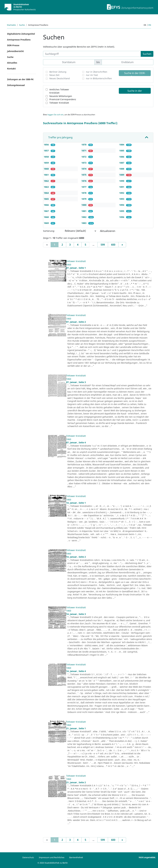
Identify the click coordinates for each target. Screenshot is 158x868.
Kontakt (11, 69)
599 (103, 245)
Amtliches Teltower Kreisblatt (59, 91)
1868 (47, 217)
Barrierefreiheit (76, 857)
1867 (47, 211)
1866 (47, 205)
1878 (84, 193)
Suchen (147, 54)
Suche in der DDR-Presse (135, 74)
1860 (47, 169)
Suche (22, 25)
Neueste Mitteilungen (61, 96)
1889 (122, 175)
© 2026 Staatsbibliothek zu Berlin (53, 863)
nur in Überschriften (97, 72)
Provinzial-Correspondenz (63, 99)
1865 (47, 199)
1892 (122, 193)
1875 (84, 175)
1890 (122, 181)
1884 (122, 145)
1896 (122, 217)
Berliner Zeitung (58, 72)
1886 (122, 157)
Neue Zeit (54, 75)
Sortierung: (49, 231)
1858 (47, 157)
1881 (84, 211)
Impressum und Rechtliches (52, 857)
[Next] (122, 245)
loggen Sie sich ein (55, 115)
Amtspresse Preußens (19, 40)
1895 (122, 211)
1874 (84, 169)
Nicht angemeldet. (147, 857)
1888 (122, 169)
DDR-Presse (13, 45)
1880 (84, 205)
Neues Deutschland (60, 78)
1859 (47, 163)
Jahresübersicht (15, 51)
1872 (84, 157)
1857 (47, 151)
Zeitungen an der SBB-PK (20, 79)
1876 (84, 181)
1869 (47, 223)
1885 (122, 151)
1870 (84, 145)
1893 (122, 199)
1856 (47, 145)
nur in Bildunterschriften (99, 78)
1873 (84, 163)
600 (113, 245)
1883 (84, 223)
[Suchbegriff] (92, 54)
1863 (47, 187)
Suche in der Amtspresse (135, 91)
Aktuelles (12, 63)
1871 (84, 151)
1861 (47, 175)
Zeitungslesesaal (16, 85)
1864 (47, 193)
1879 (84, 199)
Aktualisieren (108, 231)
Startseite (11, 25)
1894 (122, 205)
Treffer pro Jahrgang (60, 137)
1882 (84, 217)
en (150, 25)
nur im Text (92, 75)
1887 (122, 163)
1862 (47, 181)
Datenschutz (28, 857)
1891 (122, 187)
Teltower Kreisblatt (59, 103)
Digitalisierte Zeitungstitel (21, 34)
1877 (84, 187)
